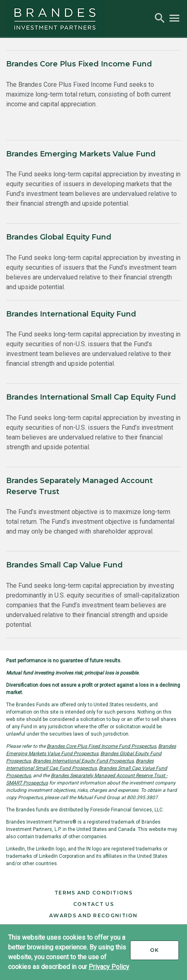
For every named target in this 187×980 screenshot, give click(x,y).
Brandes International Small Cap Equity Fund (91, 397)
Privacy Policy (109, 967)
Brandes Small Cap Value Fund (64, 565)
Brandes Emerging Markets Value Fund (81, 154)
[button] (160, 18)
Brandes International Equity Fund (71, 314)
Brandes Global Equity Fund (59, 237)
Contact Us (93, 904)
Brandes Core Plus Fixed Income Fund (79, 64)
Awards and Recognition (93, 915)
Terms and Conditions (93, 893)
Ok (164, 953)
